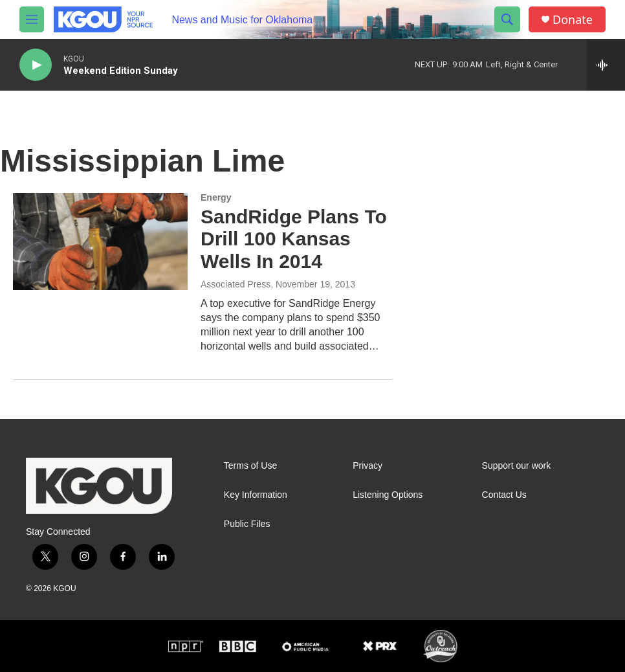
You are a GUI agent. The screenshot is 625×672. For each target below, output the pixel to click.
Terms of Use (250, 466)
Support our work (517, 466)
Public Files (247, 524)
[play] (36, 65)
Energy (216, 197)
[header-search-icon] (507, 19)
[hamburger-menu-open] (32, 19)
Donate (573, 20)
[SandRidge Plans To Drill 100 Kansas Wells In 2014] (100, 241)
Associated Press (236, 284)
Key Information (256, 495)
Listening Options (388, 495)
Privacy (367, 466)
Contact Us (504, 495)
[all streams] (606, 65)
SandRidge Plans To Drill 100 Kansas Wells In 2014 (294, 239)
